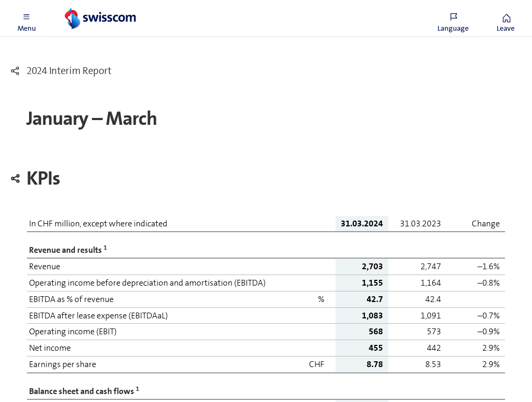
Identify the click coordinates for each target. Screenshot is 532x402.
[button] (26, 19)
